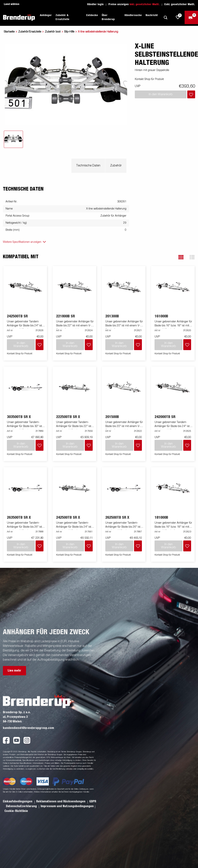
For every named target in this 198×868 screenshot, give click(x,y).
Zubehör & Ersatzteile (62, 17)
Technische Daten (88, 166)
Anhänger (46, 15)
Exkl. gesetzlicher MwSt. (180, 4)
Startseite (9, 32)
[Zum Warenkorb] (191, 17)
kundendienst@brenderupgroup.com (28, 728)
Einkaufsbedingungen (18, 801)
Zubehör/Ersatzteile (30, 32)
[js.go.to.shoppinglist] (178, 17)
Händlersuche (133, 15)
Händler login (95, 4)
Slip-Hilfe (69, 32)
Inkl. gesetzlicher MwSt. (144, 4)
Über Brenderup (108, 17)
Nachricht (152, 15)
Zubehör (116, 166)
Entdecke (92, 15)
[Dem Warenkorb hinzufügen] (191, 94)
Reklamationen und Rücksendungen (61, 801)
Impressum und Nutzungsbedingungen (67, 806)
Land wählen (12, 4)
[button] (181, 257)
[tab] (13, 139)
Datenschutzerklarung (22, 806)
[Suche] (165, 18)
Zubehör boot (53, 32)
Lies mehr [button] (14, 671)
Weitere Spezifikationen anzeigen (22, 242)
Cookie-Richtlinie (16, 811)
